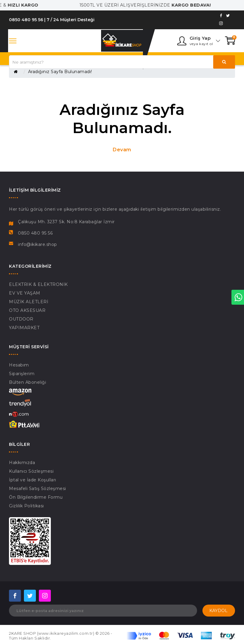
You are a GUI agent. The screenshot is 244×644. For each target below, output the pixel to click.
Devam (122, 150)
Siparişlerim (22, 374)
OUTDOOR (21, 319)
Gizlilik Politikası (26, 506)
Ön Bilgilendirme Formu (36, 497)
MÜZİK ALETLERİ (29, 302)
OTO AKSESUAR (27, 310)
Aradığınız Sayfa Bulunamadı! (60, 72)
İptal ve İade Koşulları (33, 480)
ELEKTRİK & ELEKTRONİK (38, 284)
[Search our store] (122, 62)
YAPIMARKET (24, 328)
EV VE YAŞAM (25, 293)
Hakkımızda (22, 463)
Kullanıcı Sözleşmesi (31, 471)
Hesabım (19, 365)
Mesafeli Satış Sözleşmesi (38, 489)
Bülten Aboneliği (28, 382)
